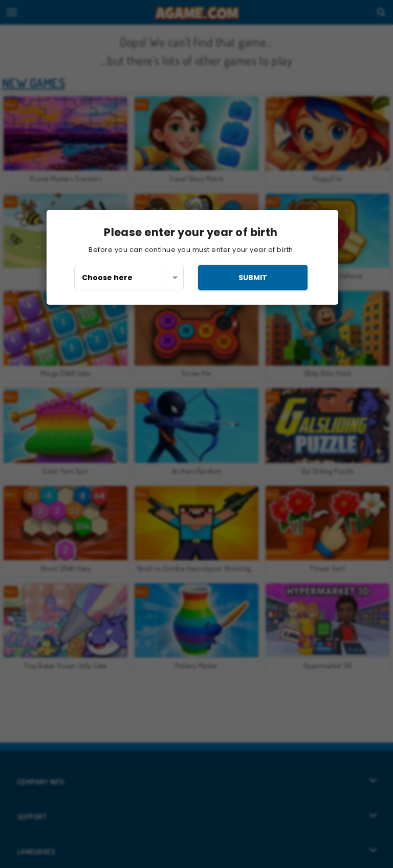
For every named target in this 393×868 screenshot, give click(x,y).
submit (253, 278)
